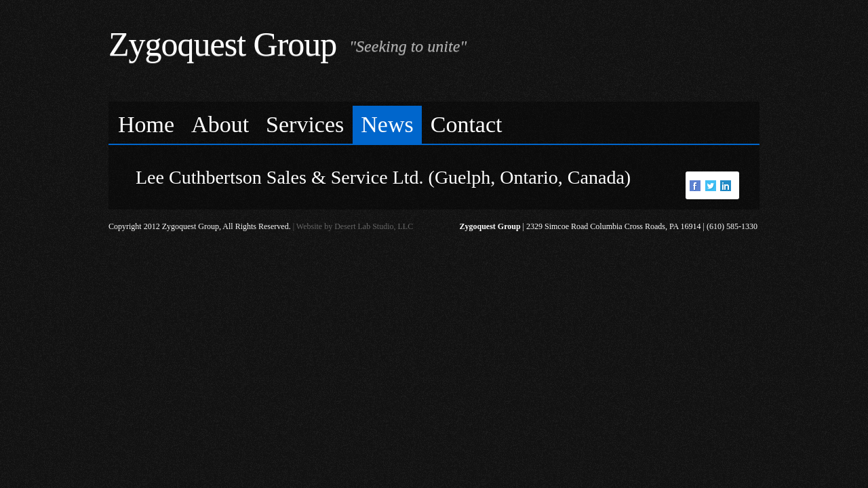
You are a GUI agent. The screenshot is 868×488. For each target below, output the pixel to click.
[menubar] (434, 123)
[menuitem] (146, 125)
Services (305, 124)
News (387, 124)
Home (146, 124)
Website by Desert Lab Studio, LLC (355, 226)
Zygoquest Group (222, 44)
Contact (467, 124)
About (220, 124)
